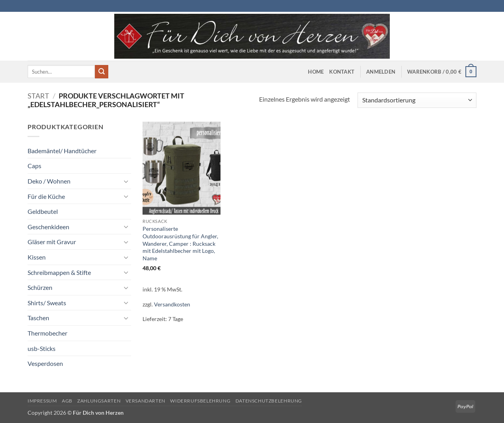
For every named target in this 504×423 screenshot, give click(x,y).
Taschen (38, 318)
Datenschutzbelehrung (269, 401)
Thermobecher (47, 333)
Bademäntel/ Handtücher (62, 151)
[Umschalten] (126, 181)
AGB (67, 401)
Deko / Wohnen (49, 181)
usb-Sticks (42, 348)
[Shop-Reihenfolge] (417, 100)
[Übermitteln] (102, 72)
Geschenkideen (48, 227)
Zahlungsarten (99, 401)
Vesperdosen (45, 363)
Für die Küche (46, 196)
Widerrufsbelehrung (200, 401)
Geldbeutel (43, 211)
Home (316, 72)
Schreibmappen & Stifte (59, 272)
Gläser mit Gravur (52, 242)
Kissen (37, 257)
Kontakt (342, 72)
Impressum (42, 401)
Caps (34, 166)
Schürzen (40, 287)
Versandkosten (172, 304)
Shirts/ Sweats (47, 303)
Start (38, 96)
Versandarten (145, 401)
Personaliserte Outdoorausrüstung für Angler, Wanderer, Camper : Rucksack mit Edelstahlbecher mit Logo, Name (180, 243)
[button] (381, 72)
